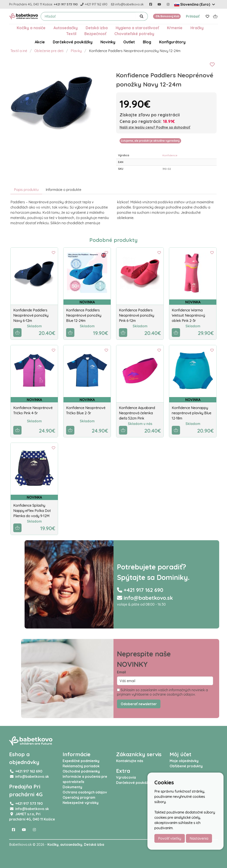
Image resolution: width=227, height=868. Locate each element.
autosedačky (71, 844)
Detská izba (97, 28)
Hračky (197, 28)
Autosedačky (66, 28)
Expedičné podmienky (81, 761)
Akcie (40, 42)
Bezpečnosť (95, 34)
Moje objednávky (184, 761)
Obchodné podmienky (81, 771)
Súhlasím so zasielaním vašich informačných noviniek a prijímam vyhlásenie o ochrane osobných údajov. (162, 692)
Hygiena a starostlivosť (137, 28)
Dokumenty (72, 787)
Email (121, 672)
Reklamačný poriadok (81, 766)
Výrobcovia (126, 777)
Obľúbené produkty (186, 766)
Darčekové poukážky (73, 42)
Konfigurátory (172, 42)
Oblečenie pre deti (49, 51)
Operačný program (79, 797)
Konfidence (170, 155)
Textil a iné (19, 51)
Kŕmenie (175, 28)
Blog (147, 42)
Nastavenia (199, 838)
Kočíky (53, 844)
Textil (71, 34)
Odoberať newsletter (139, 704)
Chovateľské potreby (134, 34)
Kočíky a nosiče (31, 28)
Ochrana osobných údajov (85, 792)
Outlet (129, 42)
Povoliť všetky (170, 838)
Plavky (76, 51)
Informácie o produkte (63, 190)
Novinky (108, 42)
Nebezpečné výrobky (81, 803)
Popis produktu (26, 190)
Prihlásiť (193, 16)
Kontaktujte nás (130, 761)
